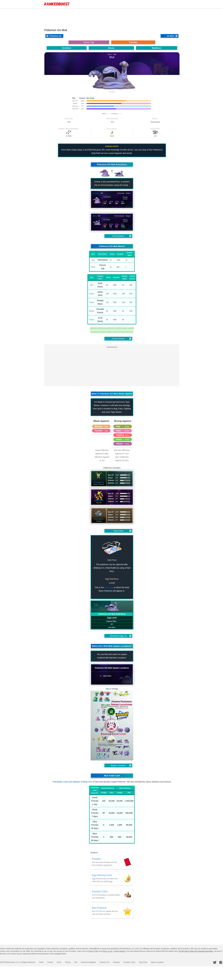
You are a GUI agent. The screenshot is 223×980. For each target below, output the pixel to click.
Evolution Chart (122, 962)
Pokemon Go (99, 962)
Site (72, 962)
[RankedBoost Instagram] (222, 962)
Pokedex (110, 962)
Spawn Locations (148, 962)
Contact (48, 962)
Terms (57, 962)
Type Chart (135, 962)
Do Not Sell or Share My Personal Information (196, 951)
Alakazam (100, 501)
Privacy (64, 962)
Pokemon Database (83, 962)
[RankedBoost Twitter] (216, 962)
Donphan (101, 519)
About (40, 962)
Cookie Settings (119, 951)
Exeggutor (101, 482)
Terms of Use (108, 951)
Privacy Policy (93, 951)
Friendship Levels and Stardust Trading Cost (74, 782)
